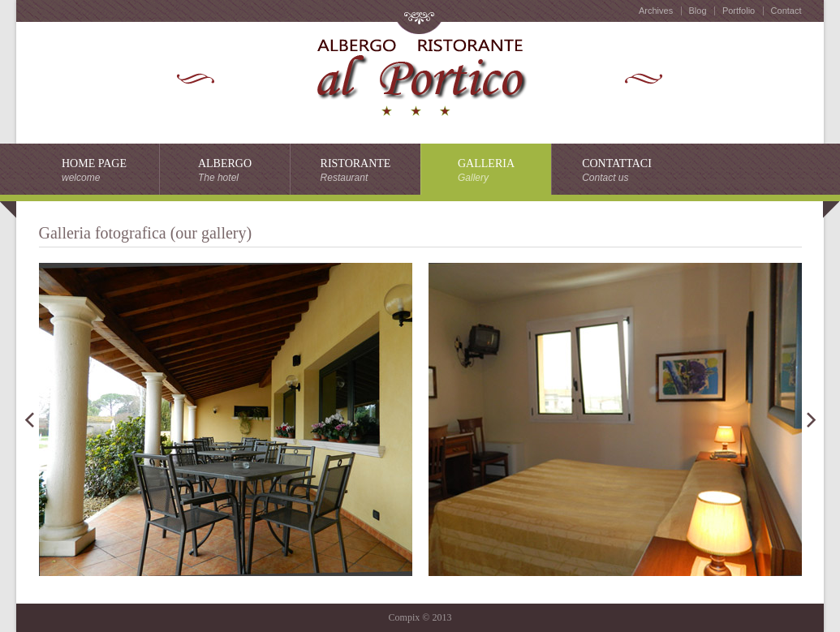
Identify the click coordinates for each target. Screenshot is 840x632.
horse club (420, 75)
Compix (405, 617)
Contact (786, 11)
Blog (698, 11)
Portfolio (739, 11)
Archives (656, 11)
